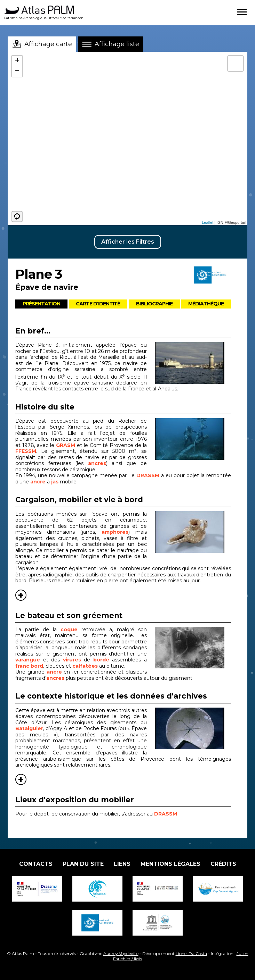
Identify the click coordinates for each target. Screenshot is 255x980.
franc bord (29, 666)
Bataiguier (29, 728)
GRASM (66, 445)
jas (55, 482)
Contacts (36, 864)
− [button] (17, 71)
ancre (38, 482)
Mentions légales (170, 864)
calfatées (86, 666)
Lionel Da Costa (191, 953)
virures (74, 660)
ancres (97, 463)
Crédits (223, 864)
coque (71, 630)
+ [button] (17, 61)
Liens (122, 864)
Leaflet (208, 222)
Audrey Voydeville (121, 953)
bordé (103, 660)
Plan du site (83, 864)
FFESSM (26, 451)
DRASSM (148, 475)
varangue (29, 660)
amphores (115, 532)
